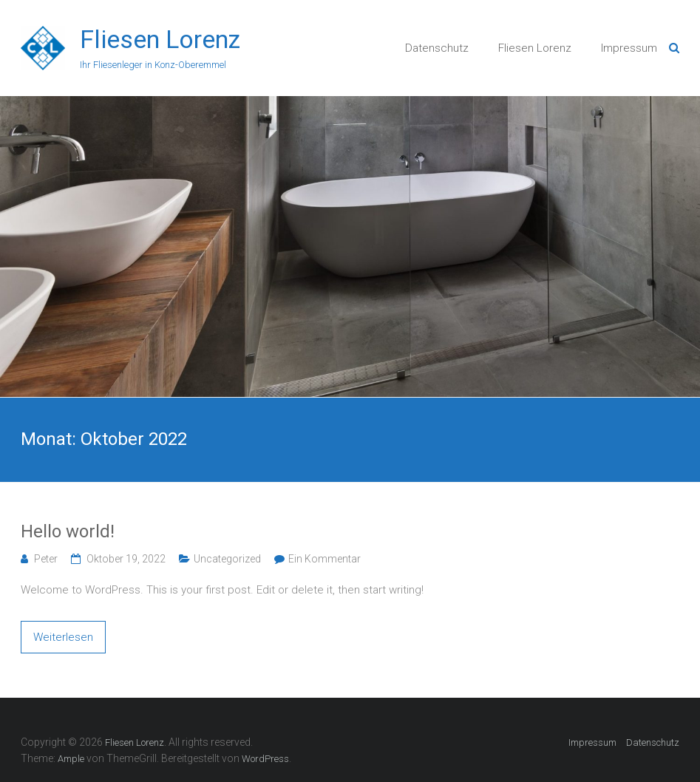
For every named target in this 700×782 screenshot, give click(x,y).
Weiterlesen (63, 637)
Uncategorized (227, 559)
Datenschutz (437, 48)
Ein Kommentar (324, 559)
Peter (46, 559)
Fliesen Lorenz (160, 39)
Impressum (629, 48)
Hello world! (68, 531)
